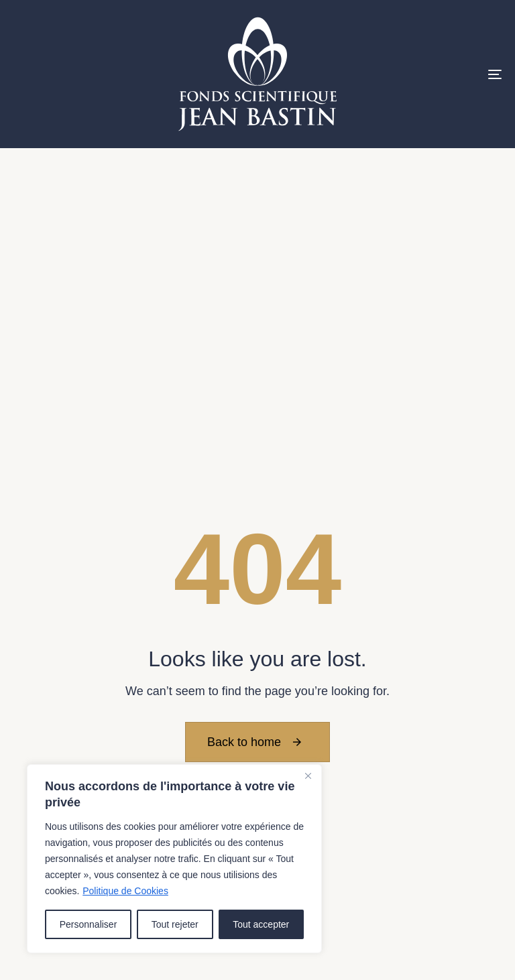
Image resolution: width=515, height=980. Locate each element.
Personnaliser (89, 924)
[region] (174, 859)
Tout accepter (261, 924)
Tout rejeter (175, 924)
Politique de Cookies (125, 891)
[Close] (308, 776)
